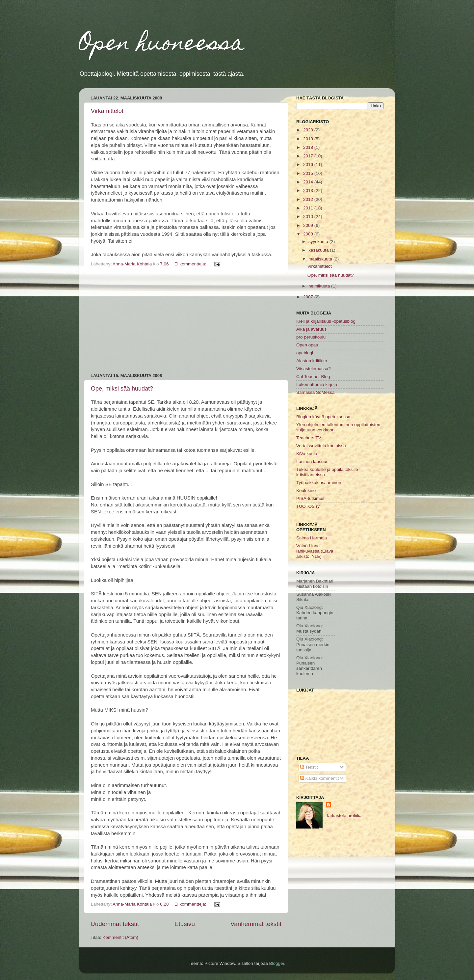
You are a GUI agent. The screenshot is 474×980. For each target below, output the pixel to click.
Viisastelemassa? (314, 369)
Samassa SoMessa (315, 392)
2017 (309, 156)
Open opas (307, 345)
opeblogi (305, 353)
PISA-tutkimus (310, 498)
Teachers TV (309, 438)
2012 (309, 199)
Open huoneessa (162, 45)
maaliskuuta (321, 259)
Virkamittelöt (107, 111)
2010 (309, 217)
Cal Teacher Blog (313, 377)
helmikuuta (320, 286)
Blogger (277, 963)
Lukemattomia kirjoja (317, 384)
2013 (309, 191)
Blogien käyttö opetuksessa (323, 417)
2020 (309, 130)
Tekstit (309, 767)
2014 (309, 182)
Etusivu (185, 924)
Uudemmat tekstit (115, 924)
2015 (309, 173)
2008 (309, 234)
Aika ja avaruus (311, 329)
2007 (309, 297)
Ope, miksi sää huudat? (122, 389)
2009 (309, 225)
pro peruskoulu (311, 337)
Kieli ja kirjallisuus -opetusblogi (326, 321)
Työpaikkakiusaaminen (319, 483)
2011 (309, 208)
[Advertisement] (186, 323)
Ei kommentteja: (191, 264)
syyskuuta (319, 242)
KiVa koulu (307, 454)
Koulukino (306, 490)
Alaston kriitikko (312, 361)
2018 (309, 147)
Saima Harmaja (312, 538)
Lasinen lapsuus (312, 462)
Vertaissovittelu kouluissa (321, 446)
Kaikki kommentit (320, 778)
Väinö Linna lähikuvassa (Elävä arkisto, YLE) (315, 551)
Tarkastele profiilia (344, 816)
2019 (309, 139)
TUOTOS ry (308, 506)
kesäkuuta (319, 250)
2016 (309, 164)
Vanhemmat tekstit (256, 924)
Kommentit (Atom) (120, 937)
